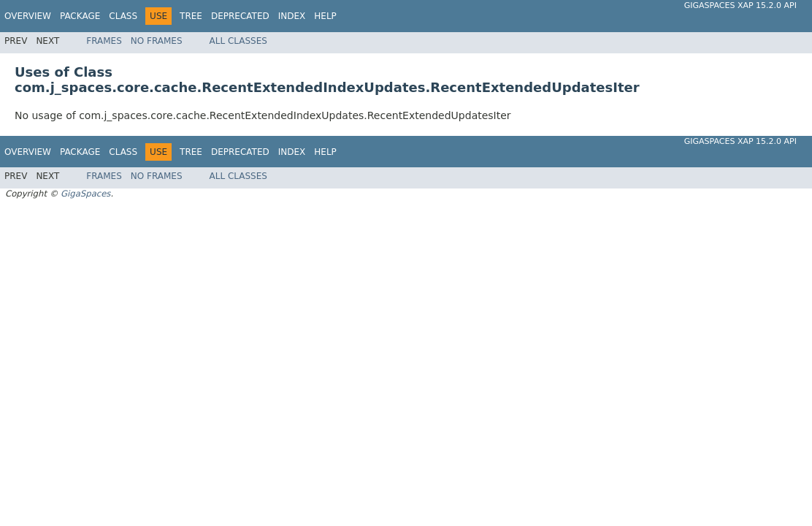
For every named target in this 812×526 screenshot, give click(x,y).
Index (292, 16)
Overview (28, 16)
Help (325, 16)
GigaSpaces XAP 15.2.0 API (740, 5)
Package (80, 16)
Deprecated (240, 16)
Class (123, 16)
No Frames (157, 41)
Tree (191, 16)
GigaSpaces (85, 194)
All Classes (238, 41)
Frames (104, 41)
